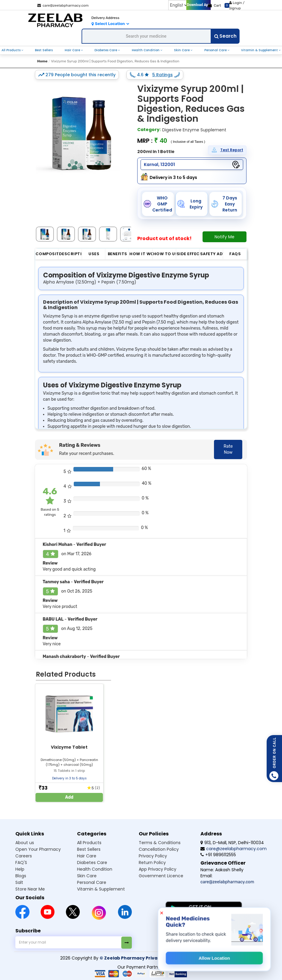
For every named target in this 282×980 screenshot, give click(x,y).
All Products (11, 50)
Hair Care (73, 50)
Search (225, 36)
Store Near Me (30, 889)
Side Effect (188, 254)
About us (25, 843)
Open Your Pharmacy (38, 849)
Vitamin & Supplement (260, 50)
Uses (94, 254)
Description (71, 254)
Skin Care (182, 50)
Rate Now (228, 449)
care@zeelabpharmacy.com (63, 5)
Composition (47, 254)
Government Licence (161, 876)
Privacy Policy (153, 856)
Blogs (21, 876)
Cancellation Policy (159, 849)
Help (20, 869)
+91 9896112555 (218, 855)
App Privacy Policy (158, 869)
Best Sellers (44, 50)
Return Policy (152, 863)
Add (69, 797)
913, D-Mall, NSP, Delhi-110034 (232, 843)
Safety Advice (212, 254)
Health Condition (146, 50)
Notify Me (225, 237)
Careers (24, 856)
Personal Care (216, 50)
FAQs (235, 254)
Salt (19, 882)
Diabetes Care (106, 50)
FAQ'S (21, 863)
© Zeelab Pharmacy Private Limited (140, 958)
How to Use (165, 254)
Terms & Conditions (160, 843)
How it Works (141, 254)
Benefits (118, 254)
